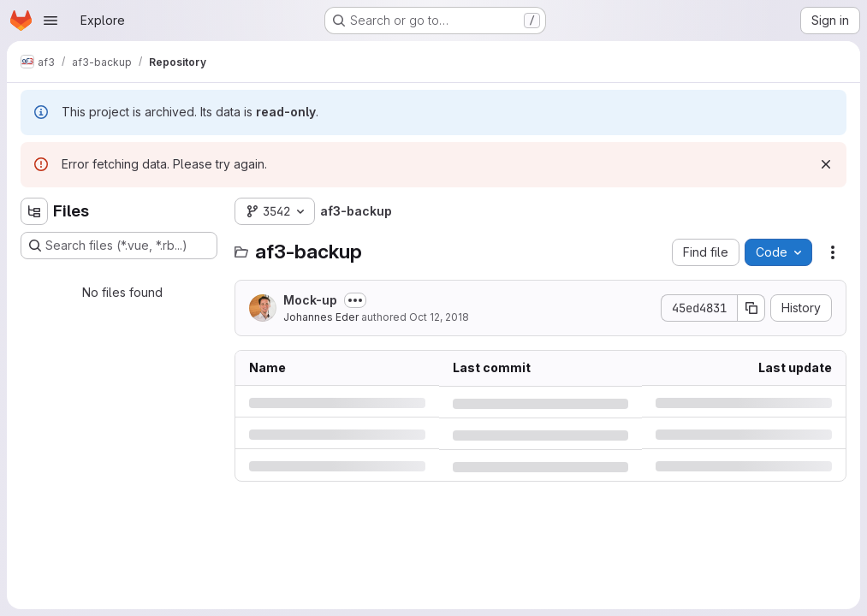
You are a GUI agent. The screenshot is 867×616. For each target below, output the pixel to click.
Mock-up (310, 300)
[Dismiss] (826, 164)
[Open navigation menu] (50, 21)
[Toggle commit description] (355, 300)
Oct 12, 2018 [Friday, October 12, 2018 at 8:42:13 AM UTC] (439, 317)
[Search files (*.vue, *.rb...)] (119, 246)
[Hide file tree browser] (34, 211)
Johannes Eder (321, 317)
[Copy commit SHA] (751, 308)
